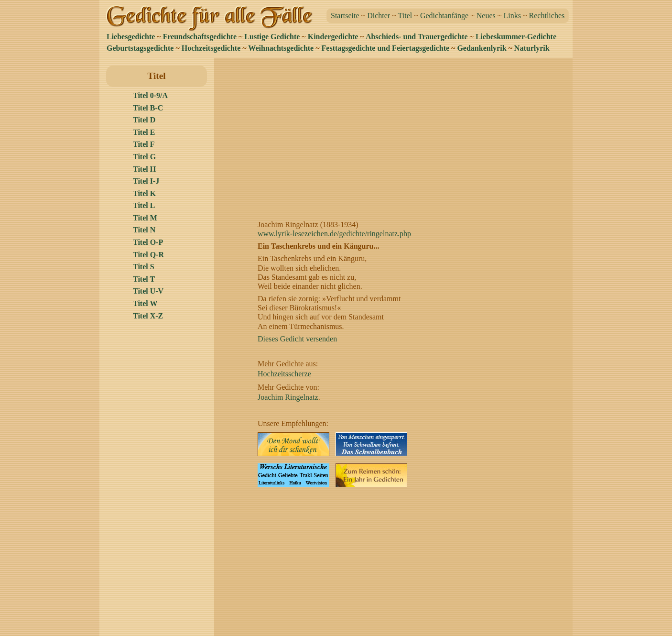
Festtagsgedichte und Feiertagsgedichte (386, 48)
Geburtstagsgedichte (140, 48)
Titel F (144, 144)
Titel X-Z (148, 316)
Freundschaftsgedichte (200, 37)
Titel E (144, 132)
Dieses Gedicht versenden (297, 339)
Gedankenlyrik (482, 48)
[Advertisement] (396, 132)
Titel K (144, 193)
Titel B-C (148, 108)
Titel (405, 16)
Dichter (379, 16)
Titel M (145, 218)
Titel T (144, 279)
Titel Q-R (148, 255)
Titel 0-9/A (150, 95)
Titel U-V (148, 291)
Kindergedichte (333, 37)
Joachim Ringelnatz (288, 397)
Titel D (144, 120)
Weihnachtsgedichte (281, 48)
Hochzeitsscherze (284, 374)
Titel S (144, 267)
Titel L (144, 205)
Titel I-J (146, 181)
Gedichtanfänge (444, 16)
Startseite (345, 16)
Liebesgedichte (131, 37)
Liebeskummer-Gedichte (516, 37)
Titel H (144, 169)
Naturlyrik (532, 48)
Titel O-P (148, 242)
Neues (486, 16)
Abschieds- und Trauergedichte (417, 37)
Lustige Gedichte (272, 37)
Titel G (144, 157)
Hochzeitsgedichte (211, 48)
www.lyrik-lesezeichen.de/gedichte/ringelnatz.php (334, 234)
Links (512, 16)
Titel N (144, 230)
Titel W (145, 303)
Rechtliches (547, 16)
